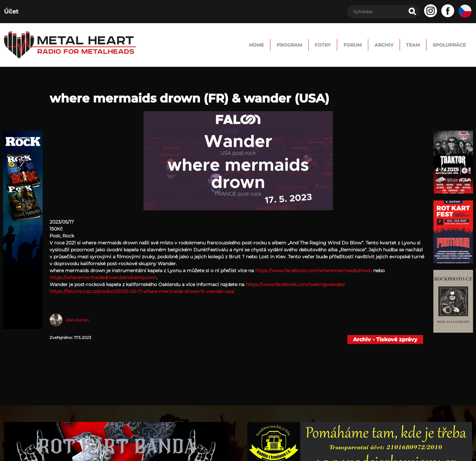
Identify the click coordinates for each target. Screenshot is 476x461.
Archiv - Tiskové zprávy (385, 339)
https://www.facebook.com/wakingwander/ (295, 284)
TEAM (395, 45)
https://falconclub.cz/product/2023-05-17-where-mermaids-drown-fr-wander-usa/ (142, 291)
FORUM (314, 45)
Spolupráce (443, 45)
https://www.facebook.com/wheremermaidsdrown (314, 271)
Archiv (356, 45)
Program (230, 45)
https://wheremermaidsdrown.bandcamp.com (103, 277)
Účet (11, 12)
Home (187, 45)
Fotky (274, 45)
